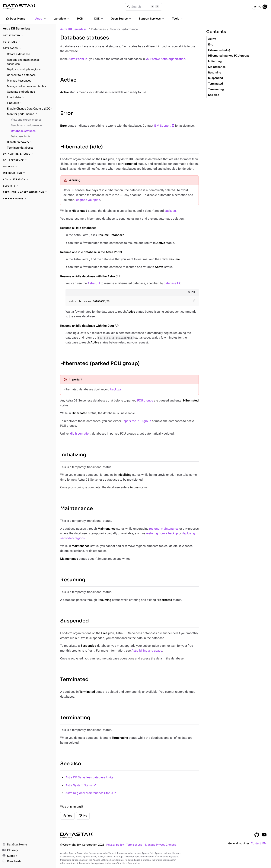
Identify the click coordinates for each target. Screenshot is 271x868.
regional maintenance (164, 529)
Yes (67, 816)
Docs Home (15, 19)
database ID (172, 283)
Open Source (121, 19)
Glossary (10, 850)
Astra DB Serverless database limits (89, 777)
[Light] (255, 7)
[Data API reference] (28, 154)
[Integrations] (28, 173)
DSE (99, 19)
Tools (178, 19)
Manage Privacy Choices (161, 845)
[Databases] (28, 48)
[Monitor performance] (30, 114)
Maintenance (77, 508)
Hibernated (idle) (81, 147)
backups (170, 211)
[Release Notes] (28, 199)
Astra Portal (76, 59)
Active (68, 80)
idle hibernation (80, 434)
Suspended (75, 621)
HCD (82, 19)
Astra (41, 19)
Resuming (73, 580)
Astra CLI (94, 283)
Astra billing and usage (147, 651)
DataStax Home (15, 845)
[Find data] (30, 103)
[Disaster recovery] (30, 142)
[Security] (28, 186)
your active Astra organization (165, 59)
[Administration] (28, 179)
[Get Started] (28, 36)
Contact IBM (259, 843)
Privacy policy (115, 845)
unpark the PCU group (136, 421)
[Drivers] (28, 167)
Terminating (75, 718)
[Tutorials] (28, 42)
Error (67, 113)
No (83, 816)
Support (10, 856)
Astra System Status (79, 785)
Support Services (152, 19)
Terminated (74, 679)
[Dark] (260, 7)
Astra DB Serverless (73, 29)
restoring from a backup (162, 533)
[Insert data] (30, 98)
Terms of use (134, 845)
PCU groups (145, 400)
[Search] (144, 7)
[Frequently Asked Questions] (28, 192)
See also (71, 764)
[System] (265, 7)
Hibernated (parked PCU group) (100, 363)
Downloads (12, 861)
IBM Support (162, 126)
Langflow (62, 19)
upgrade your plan (88, 200)
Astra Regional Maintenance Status (89, 793)
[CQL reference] (28, 160)
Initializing (73, 455)
